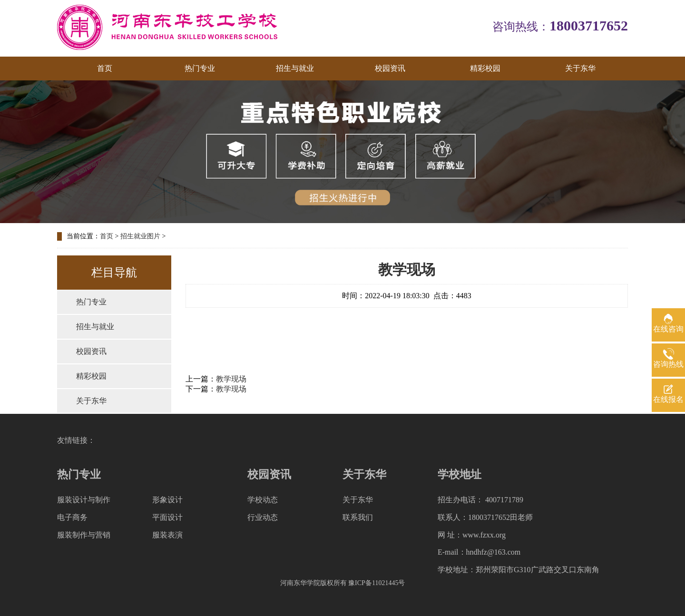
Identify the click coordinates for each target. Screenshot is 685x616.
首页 (105, 68)
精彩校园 (485, 68)
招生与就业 (295, 68)
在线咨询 (668, 329)
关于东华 (580, 68)
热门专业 (200, 68)
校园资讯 (390, 68)
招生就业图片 (140, 236)
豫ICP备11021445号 (377, 583)
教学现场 (231, 379)
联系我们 (358, 517)
